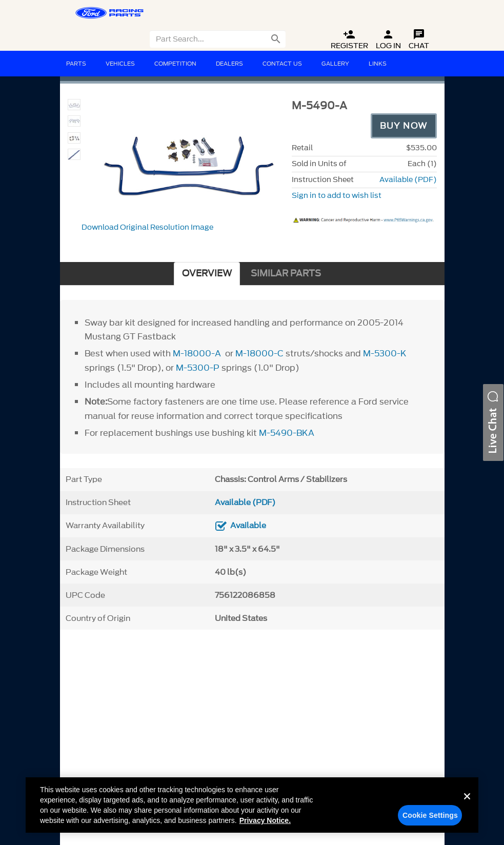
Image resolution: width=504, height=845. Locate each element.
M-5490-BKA (287, 433)
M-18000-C (259, 353)
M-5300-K (385, 353)
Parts (76, 64)
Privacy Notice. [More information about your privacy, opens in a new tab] (265, 820)
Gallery (335, 64)
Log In (388, 40)
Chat (419, 40)
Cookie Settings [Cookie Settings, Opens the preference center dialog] (430, 815)
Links (378, 64)
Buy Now (404, 126)
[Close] (467, 804)
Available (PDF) (408, 180)
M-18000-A (197, 353)
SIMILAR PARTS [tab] (286, 274)
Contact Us (282, 64)
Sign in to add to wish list (337, 196)
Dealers (229, 64)
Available (248, 526)
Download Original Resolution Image (147, 227)
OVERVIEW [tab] (207, 274)
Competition (175, 64)
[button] (493, 422)
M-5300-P (198, 368)
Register (349, 40)
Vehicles (120, 64)
